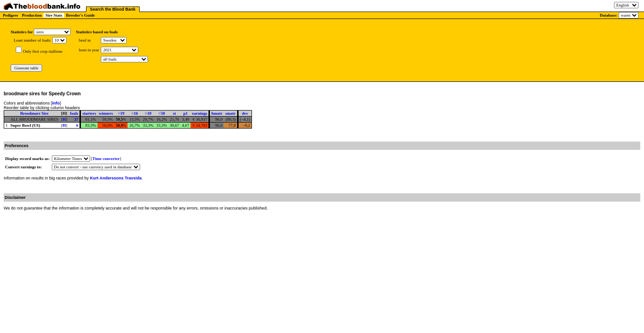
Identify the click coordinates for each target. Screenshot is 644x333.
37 (76, 119)
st (175, 113)
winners (106, 113)
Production (32, 15)
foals (74, 113)
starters (89, 113)
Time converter (106, 159)
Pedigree (10, 15)
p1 (186, 113)
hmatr (217, 113)
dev (245, 113)
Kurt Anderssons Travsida (116, 178)
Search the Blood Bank (113, 9)
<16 (135, 113)
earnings (199, 113)
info (56, 103)
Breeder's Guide (81, 15)
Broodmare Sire (34, 113)
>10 (148, 113)
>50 (162, 113)
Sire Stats (54, 15)
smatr (230, 113)
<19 (121, 113)
